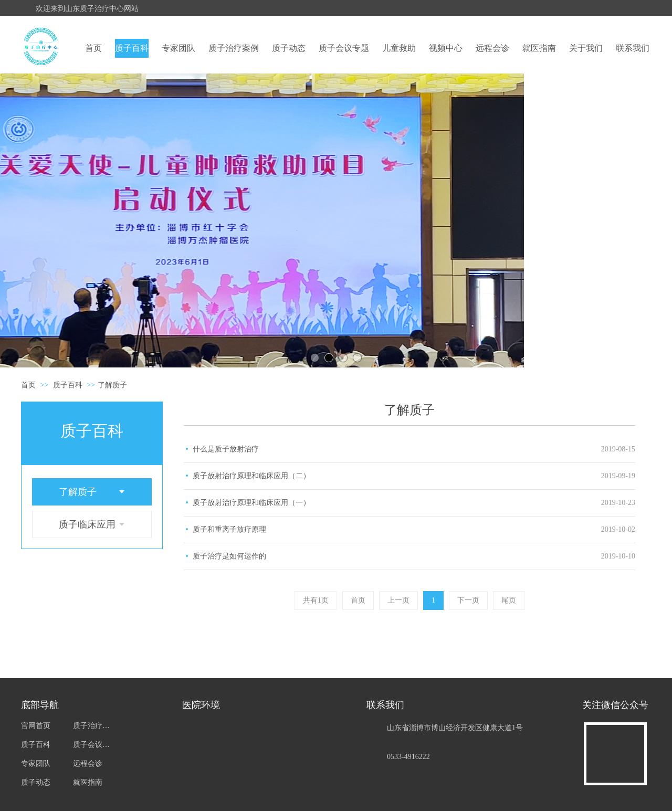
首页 (28, 385)
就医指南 (88, 782)
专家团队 (36, 763)
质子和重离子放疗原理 (229, 529)
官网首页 (36, 726)
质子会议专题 (93, 745)
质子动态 (36, 782)
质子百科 (68, 385)
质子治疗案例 (93, 726)
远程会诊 (88, 763)
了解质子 (112, 385)
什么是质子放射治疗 (226, 449)
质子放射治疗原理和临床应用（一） (251, 503)
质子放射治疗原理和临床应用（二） (251, 476)
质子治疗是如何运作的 (229, 556)
